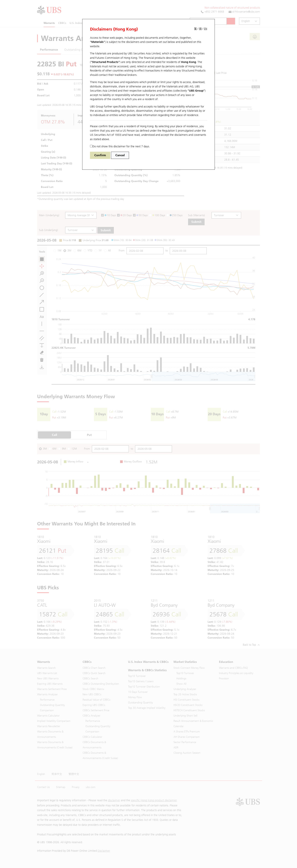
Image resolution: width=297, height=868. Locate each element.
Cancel (120, 155)
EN (206, 29)
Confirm (100, 155)
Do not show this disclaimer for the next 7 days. (120, 146)
